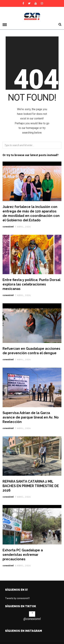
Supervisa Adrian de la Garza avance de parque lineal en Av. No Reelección (31, 417)
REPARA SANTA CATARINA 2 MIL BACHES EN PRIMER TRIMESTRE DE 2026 (31, 486)
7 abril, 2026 (23, 227)
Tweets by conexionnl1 (17, 598)
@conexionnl (32, 619)
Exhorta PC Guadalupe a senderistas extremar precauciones (23, 555)
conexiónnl (8, 227)
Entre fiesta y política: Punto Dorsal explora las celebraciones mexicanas (31, 284)
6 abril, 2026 (23, 566)
